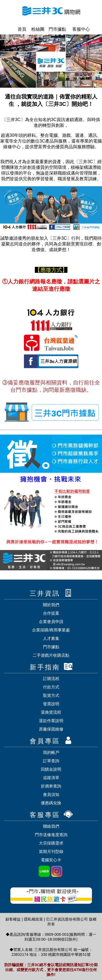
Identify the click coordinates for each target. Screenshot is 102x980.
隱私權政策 (33, 919)
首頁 (20, 29)
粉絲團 (36, 29)
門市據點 (56, 29)
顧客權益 (13, 919)
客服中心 (79, 29)
